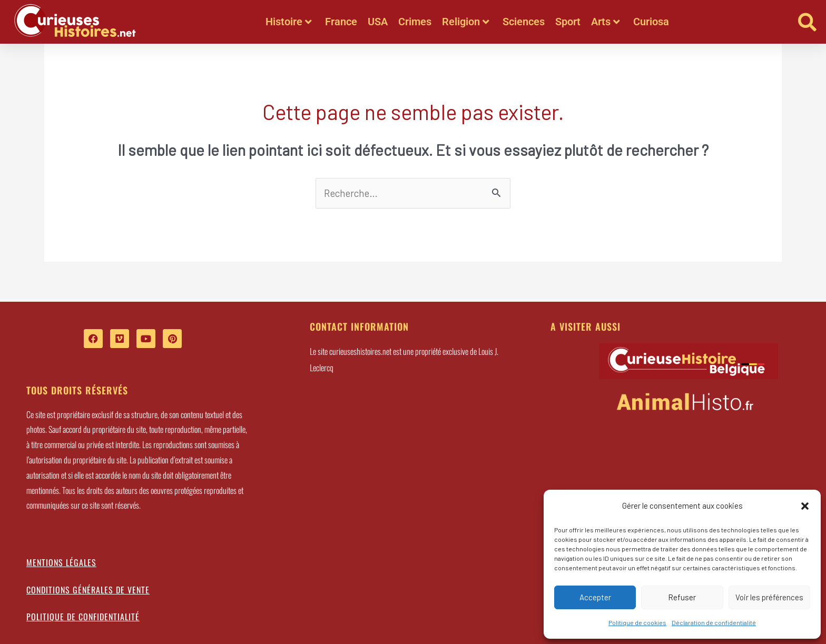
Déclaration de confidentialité (714, 622)
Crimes (415, 22)
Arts (606, 22)
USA (378, 22)
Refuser (682, 597)
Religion (466, 22)
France (341, 22)
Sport (568, 22)
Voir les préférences (769, 597)
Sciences (524, 22)
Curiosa (651, 22)
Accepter (595, 597)
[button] (805, 506)
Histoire (289, 22)
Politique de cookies (637, 622)
